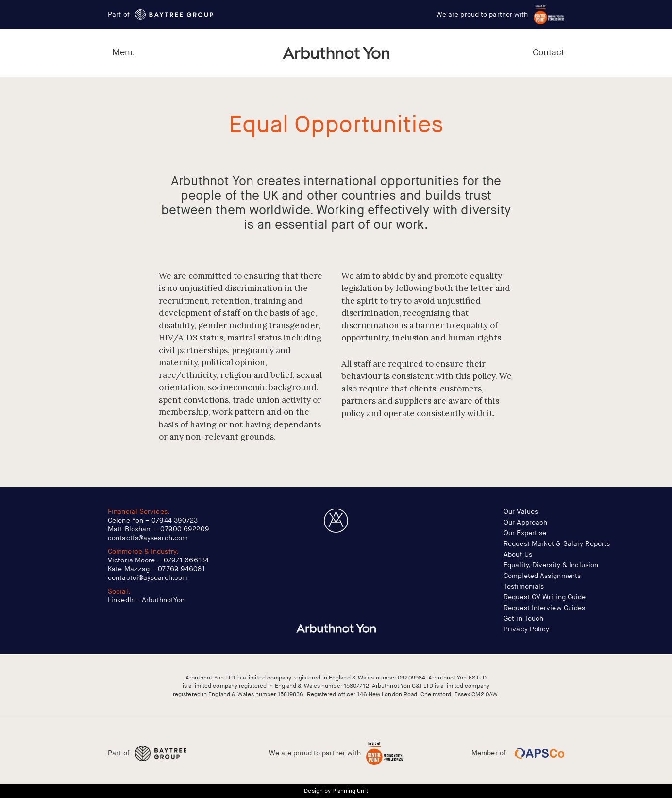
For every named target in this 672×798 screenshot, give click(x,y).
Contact (549, 53)
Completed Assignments (542, 576)
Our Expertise (525, 533)
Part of (160, 15)
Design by (336, 791)
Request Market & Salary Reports (557, 544)
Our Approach (525, 522)
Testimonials (524, 586)
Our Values (521, 512)
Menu (124, 53)
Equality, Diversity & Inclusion (551, 565)
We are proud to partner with (500, 15)
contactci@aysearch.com (148, 578)
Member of (518, 753)
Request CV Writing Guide (545, 597)
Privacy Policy (526, 629)
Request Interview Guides (544, 608)
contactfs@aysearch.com (148, 538)
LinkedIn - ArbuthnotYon (146, 600)
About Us (518, 554)
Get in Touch (523, 619)
